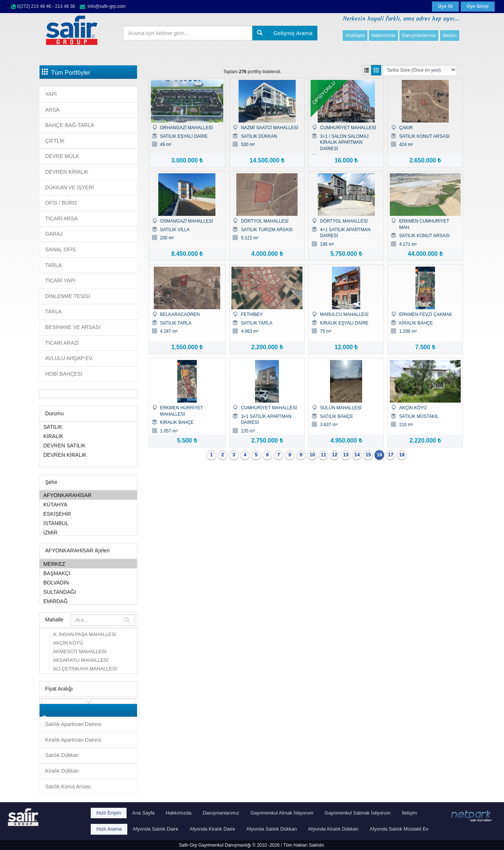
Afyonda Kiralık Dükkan (333, 829)
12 (335, 455)
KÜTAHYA (88, 504)
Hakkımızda (383, 35)
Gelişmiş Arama (293, 33)
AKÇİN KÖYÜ (68, 643)
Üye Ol (445, 6)
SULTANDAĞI (88, 592)
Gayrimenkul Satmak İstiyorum (357, 813)
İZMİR (88, 532)
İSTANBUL (88, 523)
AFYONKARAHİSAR (88, 495)
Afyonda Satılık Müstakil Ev (399, 829)
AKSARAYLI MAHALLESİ (81, 660)
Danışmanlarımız (419, 35)
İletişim (450, 35)
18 (402, 455)
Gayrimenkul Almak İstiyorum (282, 813)
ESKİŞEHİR (88, 514)
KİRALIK (88, 436)
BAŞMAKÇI (88, 573)
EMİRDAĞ (88, 601)
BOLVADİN (88, 582)
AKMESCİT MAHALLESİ (80, 652)
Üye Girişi (478, 6)
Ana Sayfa (143, 813)
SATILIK (88, 427)
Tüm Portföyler (66, 72)
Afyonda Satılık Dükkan (272, 829)
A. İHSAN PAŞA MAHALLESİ (85, 634)
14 (357, 455)
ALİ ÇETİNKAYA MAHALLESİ (85, 669)
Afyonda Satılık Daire (156, 829)
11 (323, 455)
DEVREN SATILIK (88, 445)
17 (391, 455)
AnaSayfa (355, 35)
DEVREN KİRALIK (88, 455)
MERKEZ (88, 564)
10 (312, 455)
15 (368, 455)
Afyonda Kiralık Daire (212, 829)
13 (346, 455)
